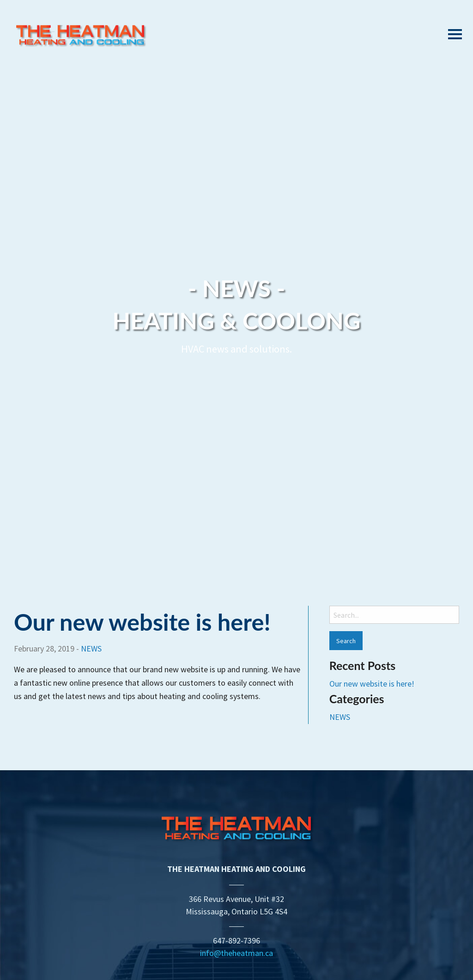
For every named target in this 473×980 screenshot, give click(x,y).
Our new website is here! (142, 622)
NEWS (91, 648)
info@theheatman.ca (236, 953)
